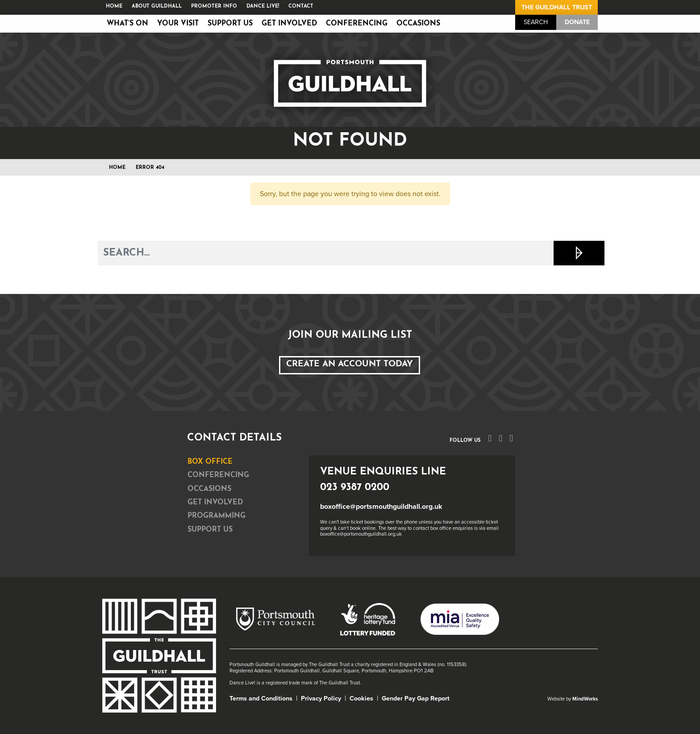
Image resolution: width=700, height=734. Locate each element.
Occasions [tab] (209, 489)
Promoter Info (214, 6)
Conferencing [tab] (218, 475)
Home (114, 6)
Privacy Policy (321, 698)
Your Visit (178, 24)
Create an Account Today (350, 364)
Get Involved (289, 24)
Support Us (230, 24)
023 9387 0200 (355, 488)
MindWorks (585, 699)
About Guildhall (157, 6)
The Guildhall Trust (557, 7)
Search (536, 22)
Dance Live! (263, 6)
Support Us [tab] (210, 530)
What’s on (127, 24)
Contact (301, 6)
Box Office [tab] (210, 462)
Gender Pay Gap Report (416, 698)
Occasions (418, 24)
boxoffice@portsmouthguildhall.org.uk (381, 507)
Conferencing (357, 24)
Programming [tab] (217, 516)
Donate (577, 22)
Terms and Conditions (261, 698)
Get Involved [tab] (215, 503)
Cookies (361, 698)
